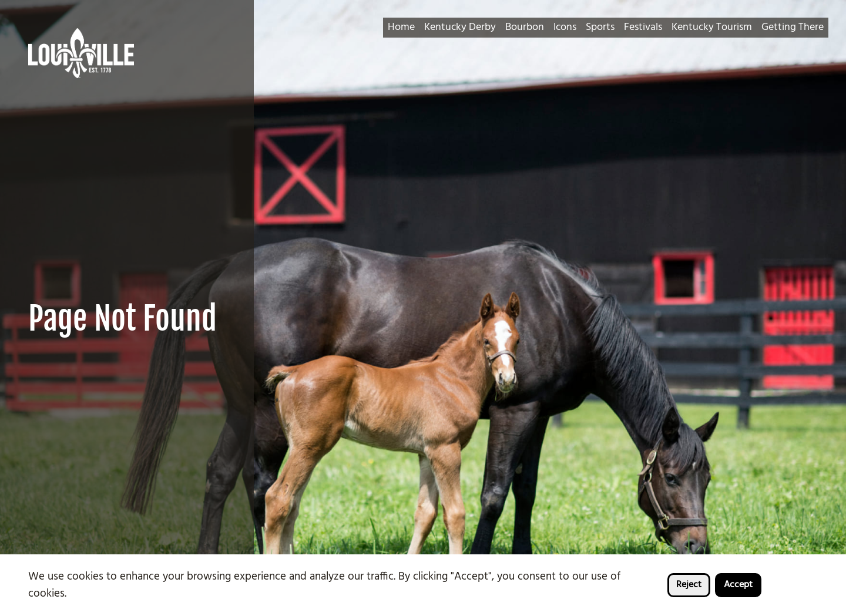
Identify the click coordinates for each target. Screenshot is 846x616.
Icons (565, 27)
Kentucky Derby (460, 27)
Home (401, 27)
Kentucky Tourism (712, 27)
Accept (738, 585)
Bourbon (525, 27)
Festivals (643, 27)
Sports (600, 27)
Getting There (793, 27)
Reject (689, 585)
